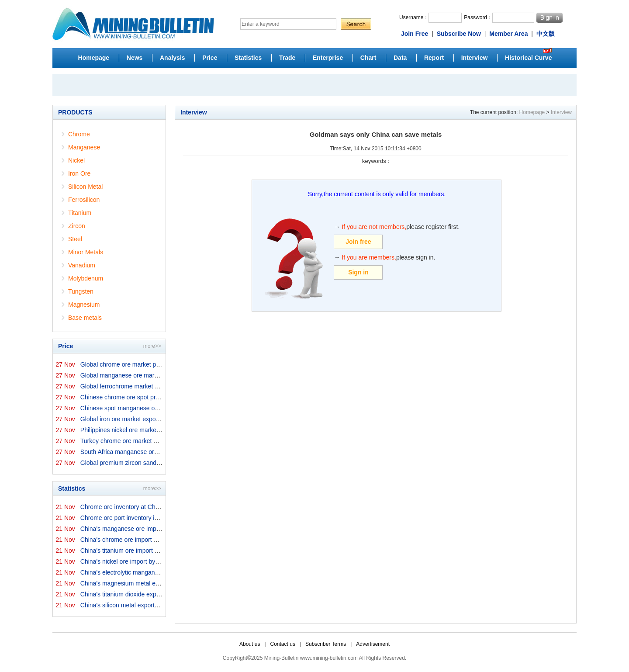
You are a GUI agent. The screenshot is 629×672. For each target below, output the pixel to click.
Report (434, 58)
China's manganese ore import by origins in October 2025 (159, 529)
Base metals (85, 318)
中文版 (546, 34)
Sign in (358, 272)
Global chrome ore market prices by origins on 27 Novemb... (162, 364)
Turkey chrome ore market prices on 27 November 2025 (156, 441)
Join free (358, 242)
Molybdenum (86, 278)
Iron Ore (79, 173)
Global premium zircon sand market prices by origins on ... (159, 463)
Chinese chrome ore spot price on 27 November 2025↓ (155, 397)
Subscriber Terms (326, 644)
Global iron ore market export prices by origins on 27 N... (157, 419)
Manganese (84, 147)
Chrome (79, 134)
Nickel (76, 160)
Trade (287, 58)
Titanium (80, 213)
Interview (475, 58)
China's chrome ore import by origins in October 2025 (153, 540)
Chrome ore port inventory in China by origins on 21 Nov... (159, 518)
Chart (368, 58)
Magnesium (84, 305)
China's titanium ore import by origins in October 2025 (153, 551)
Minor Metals (86, 252)
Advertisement (373, 644)
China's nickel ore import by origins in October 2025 (150, 561)
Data (400, 58)
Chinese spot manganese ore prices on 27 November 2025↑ (162, 408)
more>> (152, 346)
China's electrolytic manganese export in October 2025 (155, 572)
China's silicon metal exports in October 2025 (142, 605)
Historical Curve (528, 58)
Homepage (94, 58)
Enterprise (328, 58)
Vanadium (82, 265)
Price (210, 58)
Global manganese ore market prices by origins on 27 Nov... (162, 375)
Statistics (248, 58)
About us (250, 644)
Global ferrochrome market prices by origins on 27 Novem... (161, 386)
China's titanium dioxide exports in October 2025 (146, 594)
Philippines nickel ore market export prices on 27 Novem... (159, 430)
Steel (75, 239)
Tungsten (81, 291)
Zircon (77, 226)
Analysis (173, 58)
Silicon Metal (85, 187)
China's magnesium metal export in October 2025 (147, 583)
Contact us (283, 644)
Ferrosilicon (84, 200)
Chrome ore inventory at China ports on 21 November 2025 (161, 507)
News (135, 58)
